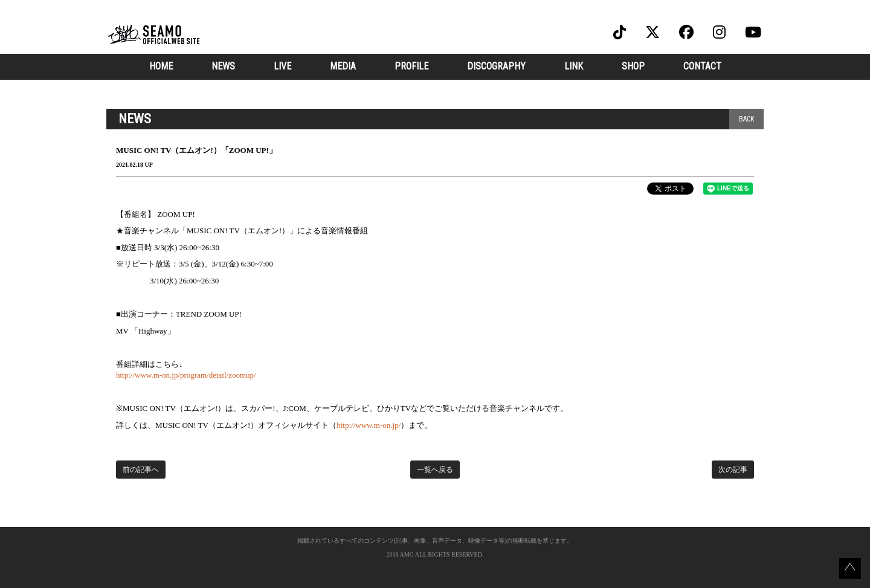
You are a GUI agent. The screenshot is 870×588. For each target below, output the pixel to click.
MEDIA (343, 66)
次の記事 (733, 470)
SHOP (633, 66)
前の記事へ (141, 470)
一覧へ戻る (435, 470)
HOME (161, 66)
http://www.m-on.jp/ (369, 425)
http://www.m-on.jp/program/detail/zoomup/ (186, 375)
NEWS (223, 66)
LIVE (282, 66)
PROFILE (411, 66)
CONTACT (702, 66)
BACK (746, 119)
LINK (574, 66)
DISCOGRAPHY (496, 66)
